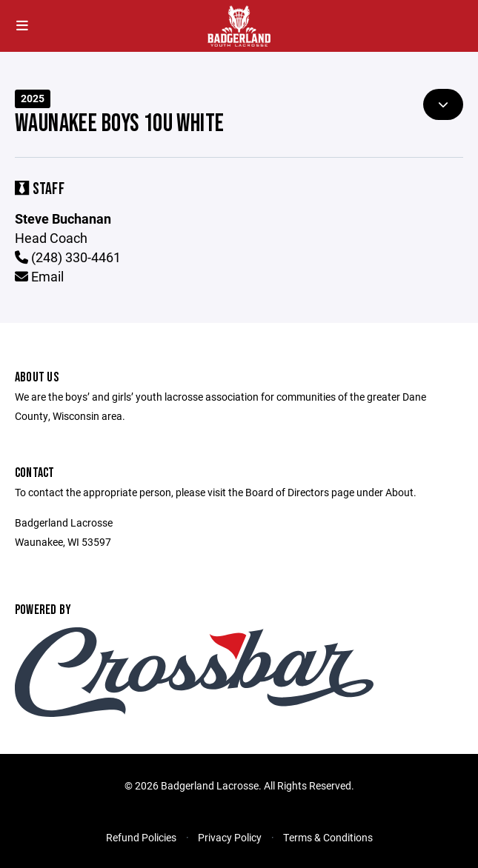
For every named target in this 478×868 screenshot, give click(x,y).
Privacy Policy (230, 837)
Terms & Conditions (328, 837)
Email (39, 276)
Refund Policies (141, 837)
